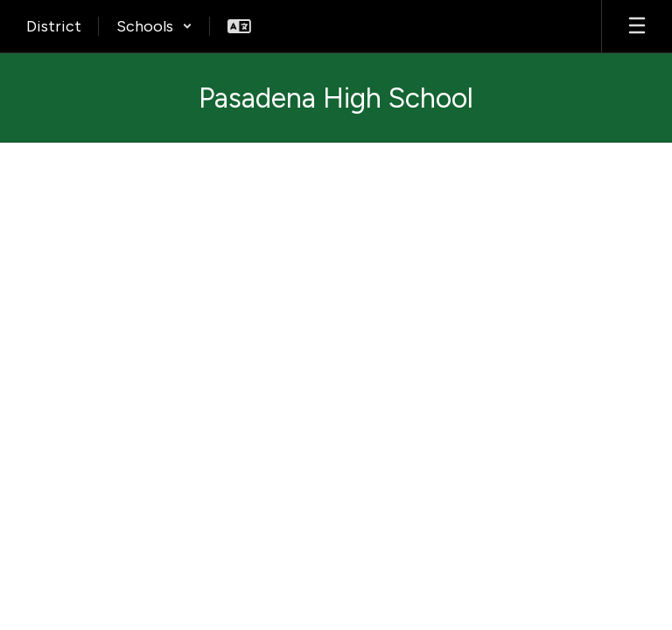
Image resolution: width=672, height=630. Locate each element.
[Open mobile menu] (637, 26)
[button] (154, 26)
